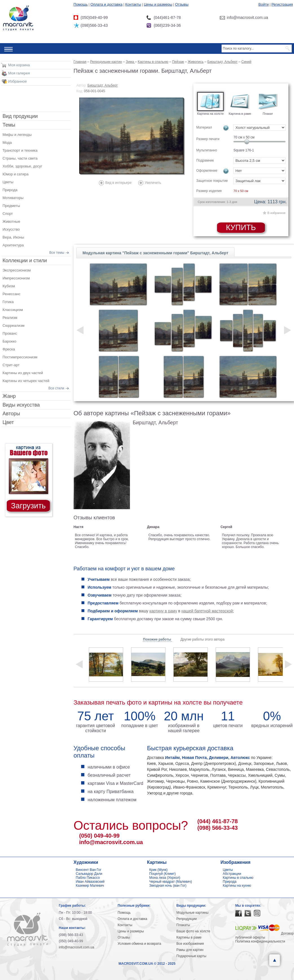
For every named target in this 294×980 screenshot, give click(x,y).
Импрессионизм (16, 278)
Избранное (17, 81)
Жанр (9, 396)
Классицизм (13, 310)
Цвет (8, 422)
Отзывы (182, 4)
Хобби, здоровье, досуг (22, 166)
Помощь (81, 4)
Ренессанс (12, 294)
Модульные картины (193, 913)
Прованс (10, 333)
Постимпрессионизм (20, 357)
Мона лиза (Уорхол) (165, 878)
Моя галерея (19, 73)
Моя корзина (19, 65)
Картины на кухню (237, 886)
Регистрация (282, 4)
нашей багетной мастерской (207, 611)
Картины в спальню (238, 878)
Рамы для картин (190, 950)
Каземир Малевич (90, 886)
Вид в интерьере (119, 183)
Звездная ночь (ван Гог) (168, 886)
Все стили (56, 388)
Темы (9, 125)
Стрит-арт (11, 365)
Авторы (11, 414)
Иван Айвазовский (90, 882)
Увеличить (153, 183)
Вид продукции (20, 116)
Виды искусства (21, 405)
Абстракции (232, 874)
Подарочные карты (191, 956)
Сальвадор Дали (89, 874)
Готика (8, 302)
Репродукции (187, 919)
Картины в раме (189, 937)
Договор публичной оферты (264, 935)
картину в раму (163, 611)
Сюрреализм (14, 325)
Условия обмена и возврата (139, 944)
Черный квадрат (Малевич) (171, 882)
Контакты (133, 4)
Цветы (8, 182)
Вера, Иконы (13, 237)
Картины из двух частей (23, 373)
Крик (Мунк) (159, 870)
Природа (10, 190)
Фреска (9, 349)
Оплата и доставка (107, 4)
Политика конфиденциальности (260, 941)
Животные (11, 221)
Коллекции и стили (25, 261)
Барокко (9, 341)
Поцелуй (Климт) (163, 874)
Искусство (11, 229)
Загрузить (28, 506)
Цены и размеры (158, 4)
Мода (7, 143)
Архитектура (13, 245)
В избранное (277, 213)
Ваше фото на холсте (193, 931)
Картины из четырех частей (26, 381)
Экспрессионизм (17, 270)
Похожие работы (157, 639)
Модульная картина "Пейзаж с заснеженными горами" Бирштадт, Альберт (155, 253)
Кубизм (9, 286)
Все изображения (190, 944)
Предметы (11, 206)
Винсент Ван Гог (89, 870)
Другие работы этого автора (202, 639)
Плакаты (183, 925)
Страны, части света (20, 158)
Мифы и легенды (17, 135)
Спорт (8, 214)
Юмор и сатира (16, 174)
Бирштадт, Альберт (102, 85)
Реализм (10, 318)
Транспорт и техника (20, 150)
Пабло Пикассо (88, 878)
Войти (264, 4)
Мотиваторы (13, 198)
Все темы (57, 253)
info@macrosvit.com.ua (111, 842)
